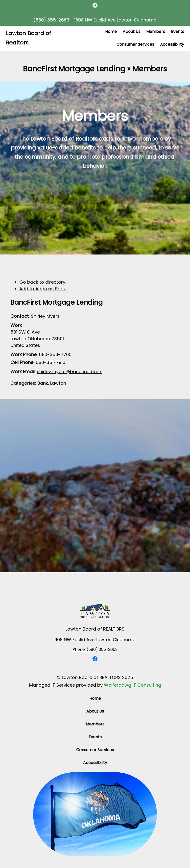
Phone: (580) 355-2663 (95, 649)
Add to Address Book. (43, 289)
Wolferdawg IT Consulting (132, 685)
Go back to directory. (43, 282)
